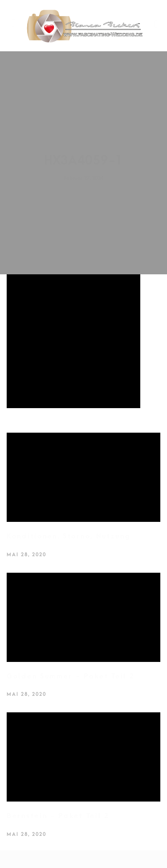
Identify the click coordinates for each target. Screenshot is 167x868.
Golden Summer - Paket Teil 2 (71, 676)
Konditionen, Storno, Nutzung (69, 536)
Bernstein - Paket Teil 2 (58, 816)
